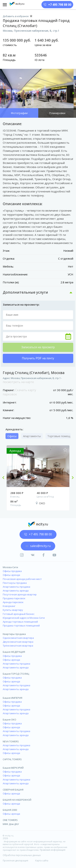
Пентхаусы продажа (15, 583)
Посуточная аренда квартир (20, 594)
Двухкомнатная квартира (18, 642)
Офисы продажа (12, 571)
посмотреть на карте (18, 382)
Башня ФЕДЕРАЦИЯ (14, 652)
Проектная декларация (15, 861)
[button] (3, 93)
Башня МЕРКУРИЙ (13, 768)
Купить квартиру (13, 610)
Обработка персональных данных (22, 855)
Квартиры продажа (14, 634)
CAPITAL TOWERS (12, 759)
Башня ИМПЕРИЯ (13, 698)
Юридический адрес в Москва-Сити (24, 618)
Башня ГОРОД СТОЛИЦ (16, 674)
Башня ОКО (9, 720)
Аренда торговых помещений (20, 622)
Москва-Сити (10, 567)
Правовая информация (53, 850)
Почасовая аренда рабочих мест (22, 579)
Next (71, 478)
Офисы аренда (11, 575)
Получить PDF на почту (38, 358)
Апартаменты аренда (16, 591)
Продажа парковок (14, 598)
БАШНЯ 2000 (10, 810)
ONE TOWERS (10, 820)
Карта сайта (42, 861)
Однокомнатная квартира (18, 638)
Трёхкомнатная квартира (18, 646)
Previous (5, 478)
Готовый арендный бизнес (19, 614)
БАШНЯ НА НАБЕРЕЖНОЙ (17, 800)
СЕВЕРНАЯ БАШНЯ (13, 790)
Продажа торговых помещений (21, 626)
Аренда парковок (13, 602)
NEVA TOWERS (11, 741)
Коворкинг (9, 606)
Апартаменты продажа (16, 587)
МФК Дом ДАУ (11, 824)
